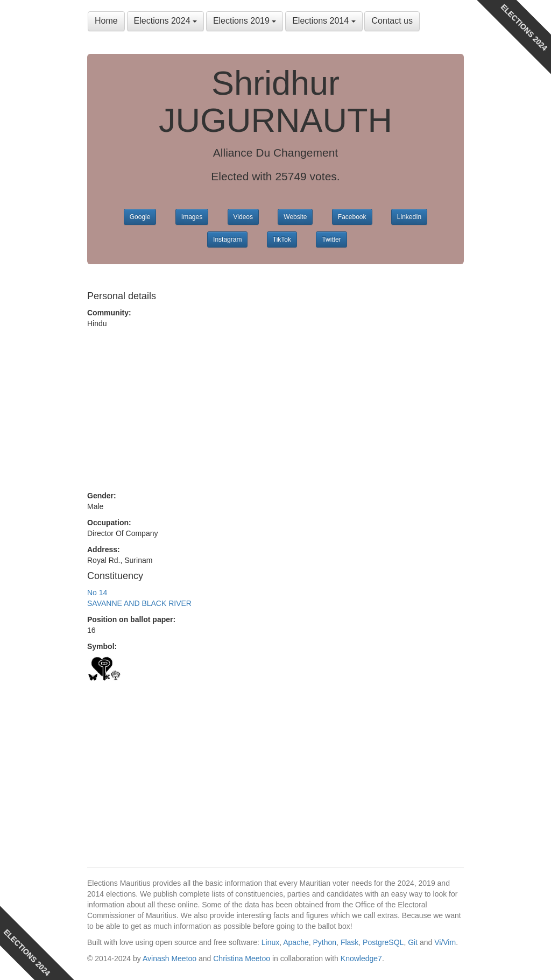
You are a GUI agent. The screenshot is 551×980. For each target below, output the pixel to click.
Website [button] (295, 217)
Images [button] (192, 217)
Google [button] (140, 217)
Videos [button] (243, 217)
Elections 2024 (165, 21)
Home (106, 21)
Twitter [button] (331, 239)
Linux (270, 942)
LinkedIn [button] (409, 217)
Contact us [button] (392, 21)
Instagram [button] (227, 239)
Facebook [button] (352, 217)
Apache (296, 942)
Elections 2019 (245, 21)
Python (325, 942)
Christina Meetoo (242, 958)
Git (413, 942)
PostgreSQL (383, 942)
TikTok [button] (282, 239)
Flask (349, 942)
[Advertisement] (275, 410)
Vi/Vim (445, 942)
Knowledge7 (361, 958)
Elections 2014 (324, 21)
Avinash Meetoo (169, 958)
